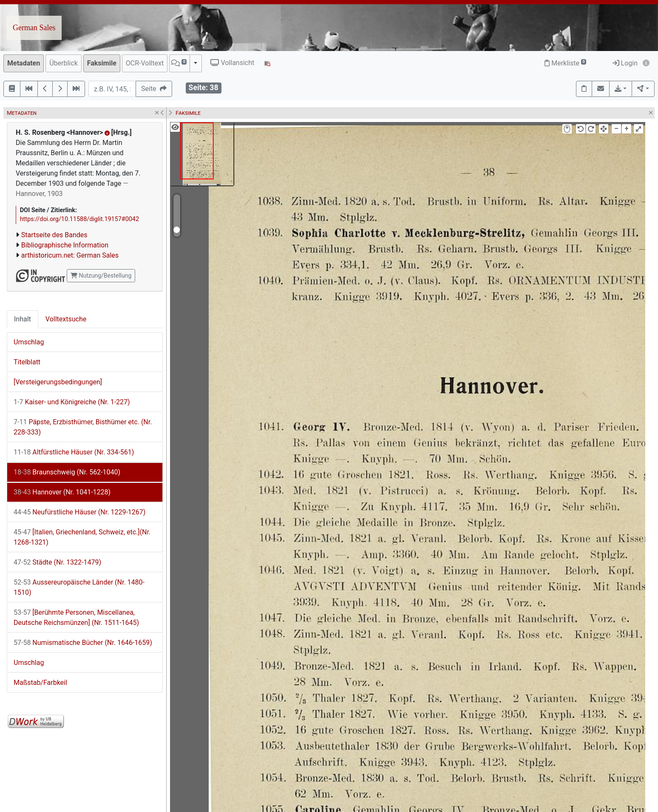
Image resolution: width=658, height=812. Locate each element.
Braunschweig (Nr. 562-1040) (67, 472)
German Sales (34, 28)
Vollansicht (232, 63)
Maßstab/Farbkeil (40, 683)
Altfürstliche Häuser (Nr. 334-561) (74, 452)
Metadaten (24, 63)
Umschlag (29, 342)
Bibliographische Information (65, 245)
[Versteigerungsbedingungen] (58, 382)
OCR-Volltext (145, 63)
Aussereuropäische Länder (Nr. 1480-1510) (79, 587)
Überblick (64, 63)
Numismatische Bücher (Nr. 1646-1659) (83, 643)
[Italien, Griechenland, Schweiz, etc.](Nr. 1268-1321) (82, 537)
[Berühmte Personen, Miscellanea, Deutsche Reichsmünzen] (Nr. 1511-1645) (76, 618)
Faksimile (102, 63)
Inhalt (23, 319)
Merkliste (565, 63)
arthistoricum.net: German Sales (70, 255)
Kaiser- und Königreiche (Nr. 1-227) (72, 402)
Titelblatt (27, 362)
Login (625, 63)
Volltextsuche (66, 319)
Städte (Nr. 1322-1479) (57, 562)
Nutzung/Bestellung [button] (101, 275)
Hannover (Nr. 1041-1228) (62, 492)
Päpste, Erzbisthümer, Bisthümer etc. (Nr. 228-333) (83, 427)
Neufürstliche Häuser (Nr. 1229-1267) (79, 512)
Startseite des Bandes (54, 235)
